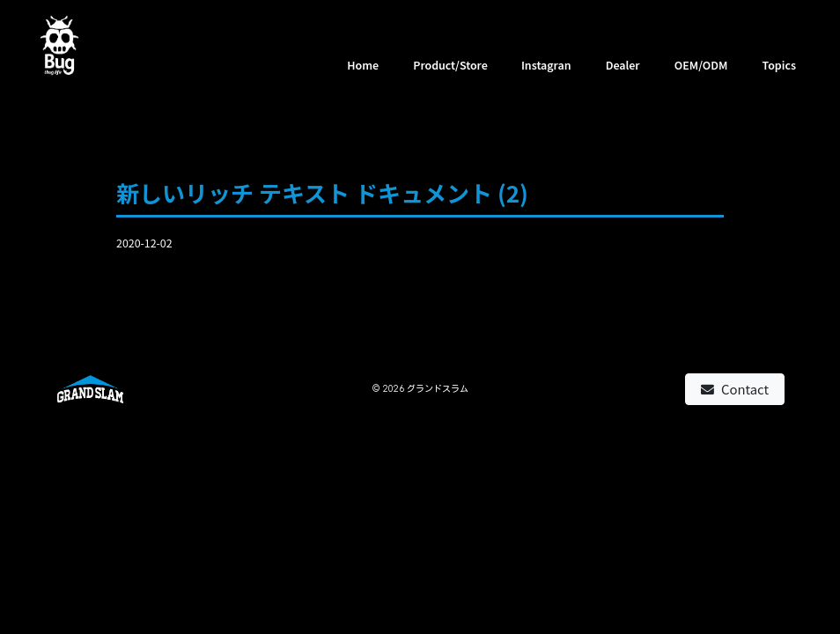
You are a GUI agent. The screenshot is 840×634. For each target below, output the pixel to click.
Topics (779, 65)
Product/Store (450, 65)
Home (363, 65)
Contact (735, 389)
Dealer (623, 65)
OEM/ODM (701, 65)
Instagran (546, 65)
